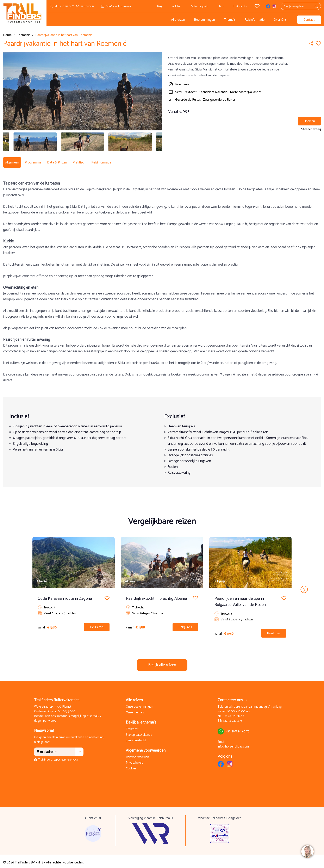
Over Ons (280, 20)
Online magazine (200, 6)
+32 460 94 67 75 (238, 729)
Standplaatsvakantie (139, 733)
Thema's (230, 20)
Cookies (131, 766)
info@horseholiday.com (119, 6)
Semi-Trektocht (136, 738)
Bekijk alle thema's (141, 720)
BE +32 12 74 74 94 (85, 6)
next (304, 587)
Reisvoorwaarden (137, 755)
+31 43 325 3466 (234, 714)
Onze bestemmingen (139, 704)
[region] (307, 851)
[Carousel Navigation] (162, 587)
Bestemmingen (204, 20)
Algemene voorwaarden (146, 748)
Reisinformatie (255, 20)
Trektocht (132, 727)
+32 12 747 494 (233, 718)
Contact (309, 20)
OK (79, 749)
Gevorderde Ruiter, (188, 100)
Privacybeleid (135, 760)
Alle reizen (178, 20)
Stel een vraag (311, 129)
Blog (160, 6)
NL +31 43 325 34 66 (64, 6)
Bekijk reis (97, 625)
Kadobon (176, 6)
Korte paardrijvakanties (246, 92)
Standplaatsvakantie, (214, 92)
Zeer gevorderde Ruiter (219, 100)
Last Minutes (240, 6)
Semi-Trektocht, (186, 92)
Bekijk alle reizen (162, 662)
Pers (221, 6)
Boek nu (309, 121)
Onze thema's (135, 710)
